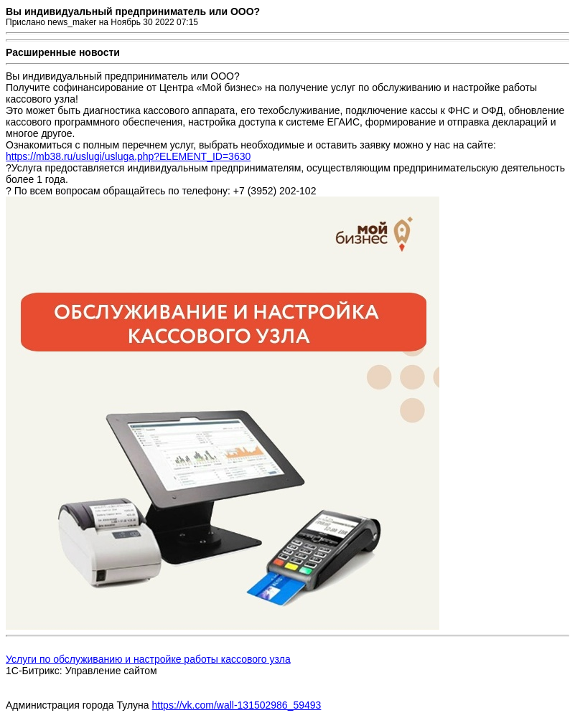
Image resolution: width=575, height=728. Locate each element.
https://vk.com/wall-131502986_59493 (237, 705)
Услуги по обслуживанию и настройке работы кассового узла (148, 659)
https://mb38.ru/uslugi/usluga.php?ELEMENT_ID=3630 (128, 156)
